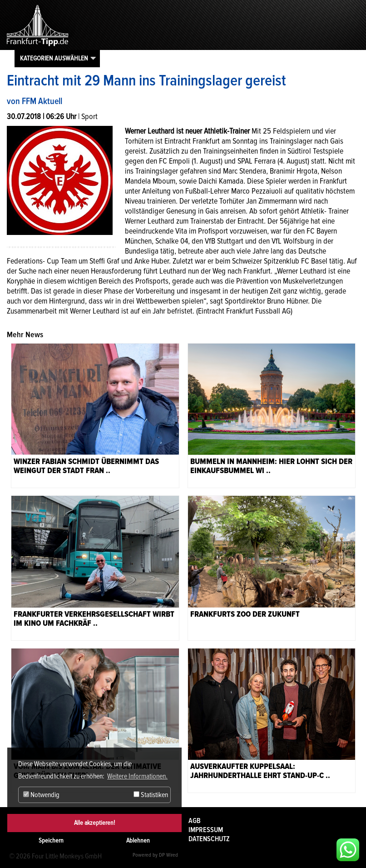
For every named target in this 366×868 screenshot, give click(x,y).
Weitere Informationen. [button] (137, 776)
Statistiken (151, 795)
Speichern (51, 841)
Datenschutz (209, 839)
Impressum (206, 830)
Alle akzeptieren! (94, 823)
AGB (195, 821)
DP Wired (168, 855)
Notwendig (41, 795)
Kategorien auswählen (54, 58)
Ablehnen (138, 841)
